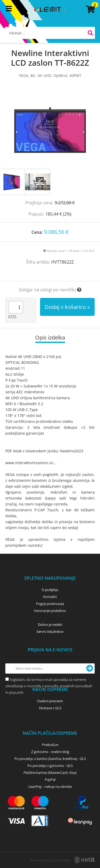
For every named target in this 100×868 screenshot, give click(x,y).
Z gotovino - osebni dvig (50, 752)
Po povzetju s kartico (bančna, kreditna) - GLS (50, 759)
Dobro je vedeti (50, 625)
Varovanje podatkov (50, 611)
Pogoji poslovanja (50, 604)
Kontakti (50, 597)
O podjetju (50, 590)
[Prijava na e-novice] (90, 668)
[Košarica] (90, 9)
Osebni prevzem (50, 701)
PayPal (50, 780)
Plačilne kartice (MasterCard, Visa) (50, 773)
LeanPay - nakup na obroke (50, 786)
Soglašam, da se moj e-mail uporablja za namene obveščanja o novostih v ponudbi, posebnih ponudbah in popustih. (49, 686)
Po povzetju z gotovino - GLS (50, 766)
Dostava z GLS (50, 708)
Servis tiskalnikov (50, 631)
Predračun (50, 745)
